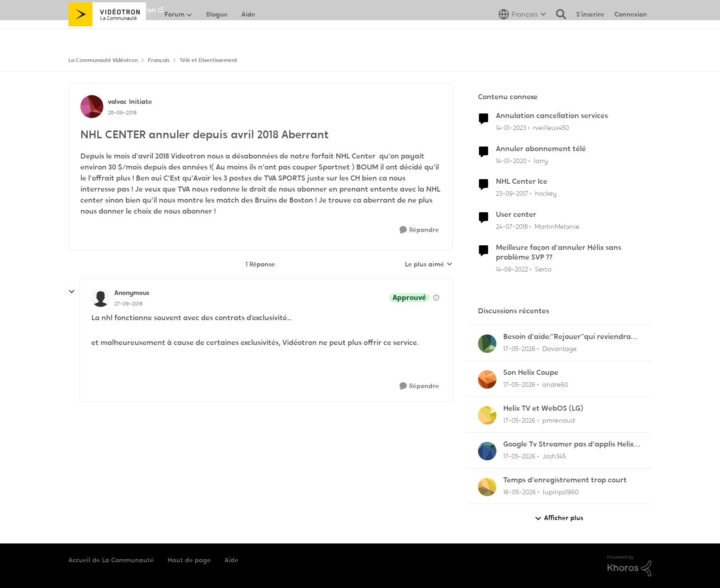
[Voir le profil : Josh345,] (487, 451)
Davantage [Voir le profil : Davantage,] (560, 349)
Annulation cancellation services (552, 116)
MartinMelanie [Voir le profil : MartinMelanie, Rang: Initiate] (557, 226)
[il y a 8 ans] (512, 194)
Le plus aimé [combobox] (429, 265)
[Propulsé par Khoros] (630, 566)
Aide (231, 560)
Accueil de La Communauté (111, 560)
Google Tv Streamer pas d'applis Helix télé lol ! (568, 444)
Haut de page (189, 560)
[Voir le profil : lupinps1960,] (487, 487)
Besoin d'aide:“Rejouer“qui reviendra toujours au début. (567, 337)
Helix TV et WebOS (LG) (543, 408)
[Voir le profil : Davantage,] (487, 344)
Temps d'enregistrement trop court (565, 480)
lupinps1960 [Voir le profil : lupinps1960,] (561, 492)
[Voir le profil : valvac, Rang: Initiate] (92, 107)
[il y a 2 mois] (519, 349)
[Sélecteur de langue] (522, 34)
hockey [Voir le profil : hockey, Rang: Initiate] (546, 193)
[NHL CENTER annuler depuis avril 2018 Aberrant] (128, 304)
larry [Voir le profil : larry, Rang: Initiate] (541, 160)
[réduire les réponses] (72, 292)
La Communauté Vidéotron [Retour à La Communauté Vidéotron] (103, 60)
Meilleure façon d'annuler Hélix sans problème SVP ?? (559, 252)
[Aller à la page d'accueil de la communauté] (107, 34)
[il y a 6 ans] (511, 161)
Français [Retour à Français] (159, 60)
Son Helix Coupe (531, 373)
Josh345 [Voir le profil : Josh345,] (554, 456)
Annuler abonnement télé (541, 149)
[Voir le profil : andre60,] (487, 379)
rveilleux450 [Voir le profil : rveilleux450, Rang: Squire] (551, 128)
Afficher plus (559, 518)
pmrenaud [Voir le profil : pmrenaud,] (559, 420)
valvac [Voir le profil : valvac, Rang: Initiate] (117, 102)
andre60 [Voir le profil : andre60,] (555, 384)
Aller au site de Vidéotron (112, 10)
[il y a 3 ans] (511, 128)
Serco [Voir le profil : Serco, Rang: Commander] (543, 269)
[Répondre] (419, 230)
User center (516, 215)
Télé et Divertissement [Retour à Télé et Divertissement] (208, 60)
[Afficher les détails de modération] (436, 298)
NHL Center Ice (522, 181)
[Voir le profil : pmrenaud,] (487, 415)
